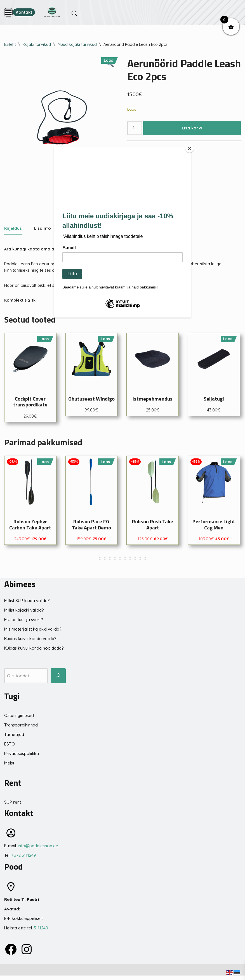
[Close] (190, 148)
